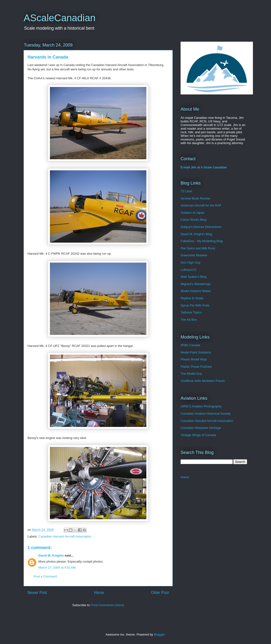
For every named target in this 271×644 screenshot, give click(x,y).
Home (99, 593)
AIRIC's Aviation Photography (201, 406)
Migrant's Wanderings (196, 284)
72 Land (186, 191)
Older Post (160, 593)
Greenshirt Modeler (194, 255)
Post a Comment (45, 576)
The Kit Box (189, 320)
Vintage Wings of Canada (198, 435)
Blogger (159, 634)
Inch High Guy (190, 262)
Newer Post (37, 593)
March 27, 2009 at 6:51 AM (57, 568)
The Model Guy (191, 374)
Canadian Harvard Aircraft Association (65, 536)
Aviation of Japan (193, 213)
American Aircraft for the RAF (201, 205)
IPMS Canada (190, 345)
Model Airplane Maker (196, 291)
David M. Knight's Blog (196, 234)
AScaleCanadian (60, 18)
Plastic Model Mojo (194, 359)
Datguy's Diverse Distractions (201, 227)
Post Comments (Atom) (108, 605)
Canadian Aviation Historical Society (206, 414)
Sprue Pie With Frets (195, 305)
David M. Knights (51, 555)
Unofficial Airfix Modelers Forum (203, 381)
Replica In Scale (192, 298)
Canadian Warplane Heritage (201, 428)
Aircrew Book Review (195, 198)
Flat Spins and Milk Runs (198, 248)
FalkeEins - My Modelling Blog (202, 241)
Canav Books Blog (193, 220)
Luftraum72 (189, 270)
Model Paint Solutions (196, 352)
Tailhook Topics (191, 312)
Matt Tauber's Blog (193, 277)
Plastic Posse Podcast (196, 367)
